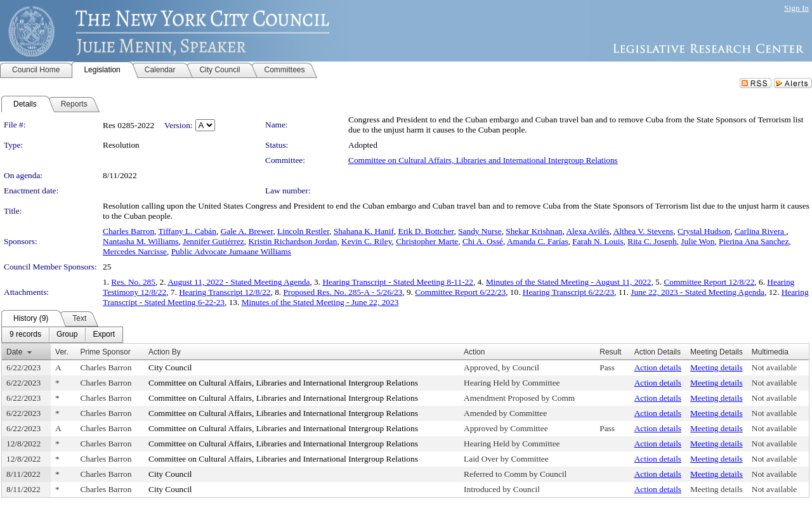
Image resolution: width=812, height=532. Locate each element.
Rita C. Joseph (652, 241)
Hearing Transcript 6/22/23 (568, 292)
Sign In (796, 8)
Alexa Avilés (587, 231)
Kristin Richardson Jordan (292, 241)
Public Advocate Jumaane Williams (231, 251)
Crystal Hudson (704, 231)
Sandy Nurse (480, 231)
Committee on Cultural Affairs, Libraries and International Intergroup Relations (483, 160)
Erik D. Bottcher (426, 231)
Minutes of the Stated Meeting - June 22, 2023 (320, 302)
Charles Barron (128, 231)
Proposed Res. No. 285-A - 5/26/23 (343, 292)
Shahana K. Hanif (364, 231)
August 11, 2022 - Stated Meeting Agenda (239, 282)
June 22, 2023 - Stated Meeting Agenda (697, 292)
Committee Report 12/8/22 (709, 282)
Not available (774, 367)
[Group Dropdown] (67, 335)
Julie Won (697, 241)
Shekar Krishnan (534, 231)
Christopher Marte (427, 241)
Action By (165, 352)
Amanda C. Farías (538, 241)
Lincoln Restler (303, 231)
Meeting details (717, 367)
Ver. (62, 352)
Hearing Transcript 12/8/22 (225, 292)
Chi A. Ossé (483, 241)
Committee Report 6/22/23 (460, 292)
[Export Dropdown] (104, 335)
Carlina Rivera (760, 231)
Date (14, 352)
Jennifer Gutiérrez (213, 241)
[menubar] (62, 335)
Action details (658, 367)
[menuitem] (25, 335)
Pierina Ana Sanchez (754, 241)
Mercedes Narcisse (135, 251)
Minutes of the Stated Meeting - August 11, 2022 (569, 282)
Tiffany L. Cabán (187, 231)
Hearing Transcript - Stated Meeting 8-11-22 (398, 282)
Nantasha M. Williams (141, 241)
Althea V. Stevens (644, 231)
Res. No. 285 (133, 282)
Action (474, 352)
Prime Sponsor (105, 352)
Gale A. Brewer (247, 231)
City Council (170, 367)
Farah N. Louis (598, 241)
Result (610, 352)
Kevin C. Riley (366, 241)
